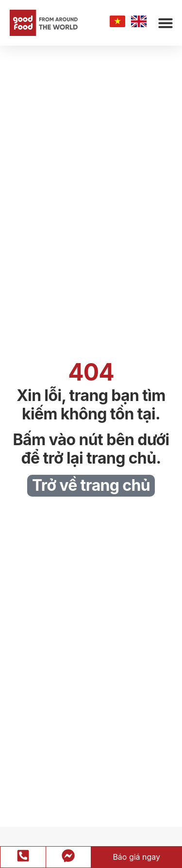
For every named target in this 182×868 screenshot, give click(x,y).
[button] (165, 23)
